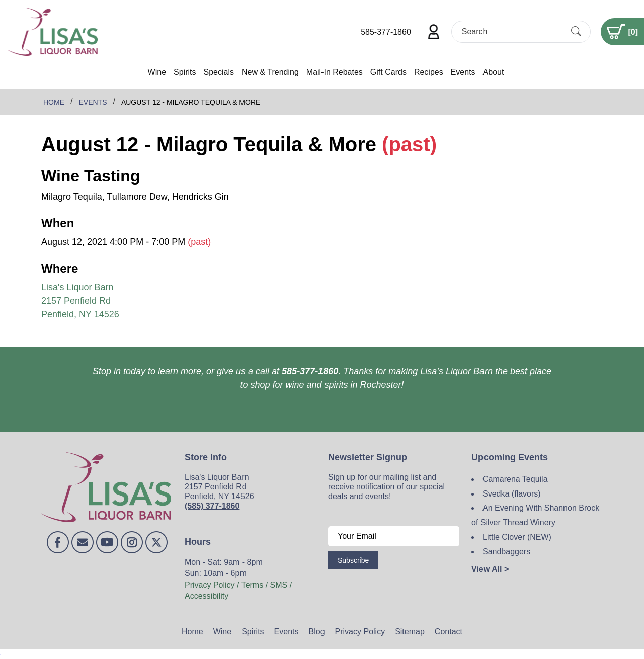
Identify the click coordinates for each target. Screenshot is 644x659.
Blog (317, 632)
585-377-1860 (386, 32)
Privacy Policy (360, 632)
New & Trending (270, 72)
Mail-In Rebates (335, 72)
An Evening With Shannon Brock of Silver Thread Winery (535, 515)
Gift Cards (388, 72)
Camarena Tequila (515, 479)
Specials (218, 72)
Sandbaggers (506, 552)
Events (463, 72)
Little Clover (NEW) (517, 537)
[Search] (512, 31)
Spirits (185, 72)
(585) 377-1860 (212, 506)
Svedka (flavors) (512, 494)
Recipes (429, 72)
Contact (449, 632)
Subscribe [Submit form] (353, 560)
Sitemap (410, 632)
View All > (490, 569)
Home (192, 632)
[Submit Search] (576, 32)
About (494, 72)
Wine (157, 72)
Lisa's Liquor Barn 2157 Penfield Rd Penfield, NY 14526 (80, 301)
